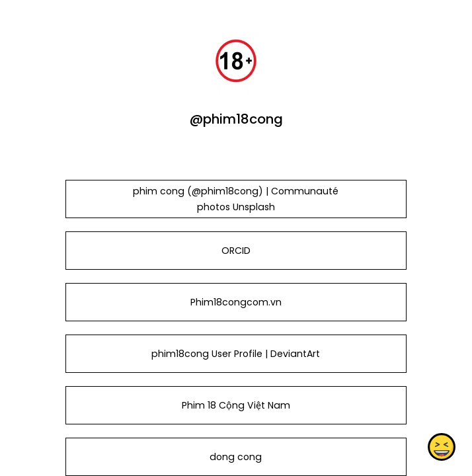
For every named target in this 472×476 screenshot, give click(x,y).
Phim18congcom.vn (236, 302)
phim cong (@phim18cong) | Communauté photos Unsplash (236, 199)
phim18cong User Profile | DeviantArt (236, 354)
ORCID (236, 251)
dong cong (236, 457)
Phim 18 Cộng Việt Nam (236, 405)
